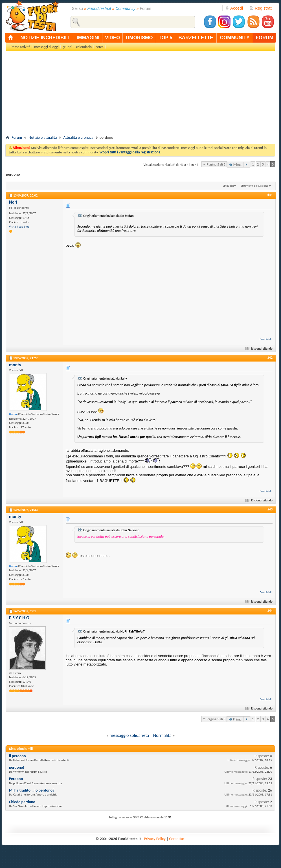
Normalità (162, 735)
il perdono (17, 756)
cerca (100, 47)
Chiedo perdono (22, 802)
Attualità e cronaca (78, 137)
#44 (270, 611)
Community (125, 8)
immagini (88, 38)
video (112, 38)
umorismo (139, 38)
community (235, 38)
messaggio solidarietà (129, 735)
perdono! (17, 767)
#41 (270, 195)
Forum (17, 137)
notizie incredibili (45, 38)
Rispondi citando (259, 349)
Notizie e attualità (43, 137)
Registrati (261, 8)
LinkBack (228, 186)
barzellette (196, 38)
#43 (270, 509)
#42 (270, 358)
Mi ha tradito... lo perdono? (32, 790)
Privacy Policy (155, 839)
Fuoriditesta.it (99, 8)
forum (264, 38)
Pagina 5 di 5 (216, 164)
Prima (235, 165)
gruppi (67, 47)
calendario (84, 47)
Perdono (16, 779)
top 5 (165, 38)
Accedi (234, 8)
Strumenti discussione (254, 186)
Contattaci (177, 839)
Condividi (265, 339)
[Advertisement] (140, 95)
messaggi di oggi (46, 47)
